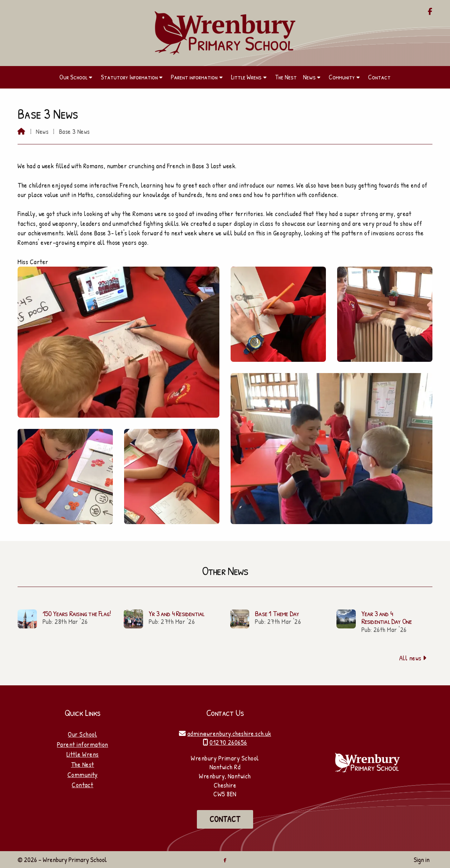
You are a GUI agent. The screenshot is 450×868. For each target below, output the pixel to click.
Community (83, 775)
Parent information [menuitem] (194, 77)
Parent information (83, 744)
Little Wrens (83, 754)
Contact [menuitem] (379, 77)
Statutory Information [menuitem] (129, 77)
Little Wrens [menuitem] (246, 77)
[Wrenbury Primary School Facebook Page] (430, 12)
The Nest (83, 764)
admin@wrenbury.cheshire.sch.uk (229, 733)
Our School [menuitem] (73, 77)
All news (413, 658)
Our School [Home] (82, 734)
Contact (82, 785)
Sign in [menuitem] (422, 860)
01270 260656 (228, 742)
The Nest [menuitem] (286, 77)
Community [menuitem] (342, 77)
